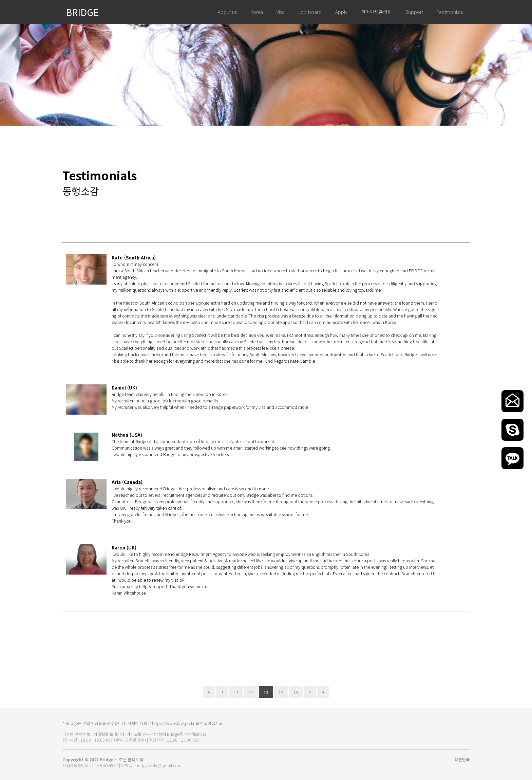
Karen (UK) (124, 548)
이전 (222, 692)
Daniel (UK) (124, 388)
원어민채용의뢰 (376, 12)
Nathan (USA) (127, 435)
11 (234, 691)
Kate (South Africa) (134, 258)
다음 (310, 692)
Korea (257, 12)
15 (294, 691)
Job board (310, 12)
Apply (341, 12)
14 (279, 691)
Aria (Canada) (127, 482)
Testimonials (450, 12)
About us (227, 12)
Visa (281, 12)
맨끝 (323, 692)
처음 (209, 692)
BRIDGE (82, 12)
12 (249, 691)
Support (414, 12)
